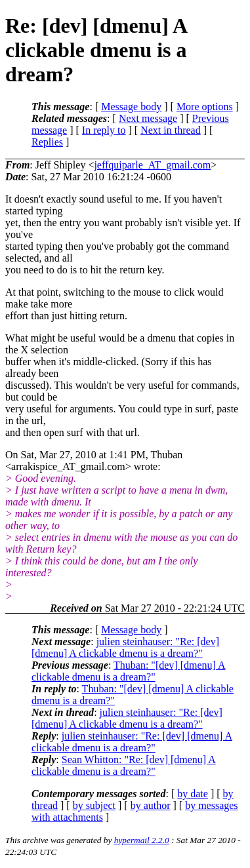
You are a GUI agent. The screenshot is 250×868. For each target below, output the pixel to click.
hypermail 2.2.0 (142, 840)
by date (193, 794)
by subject (94, 805)
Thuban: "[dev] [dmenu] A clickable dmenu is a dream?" (129, 671)
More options (205, 107)
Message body (131, 107)
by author (151, 805)
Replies (47, 142)
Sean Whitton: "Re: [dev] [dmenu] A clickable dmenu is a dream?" (124, 765)
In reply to (104, 130)
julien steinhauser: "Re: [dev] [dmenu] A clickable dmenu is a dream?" (125, 647)
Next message (148, 118)
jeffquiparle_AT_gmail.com (152, 165)
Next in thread (171, 130)
